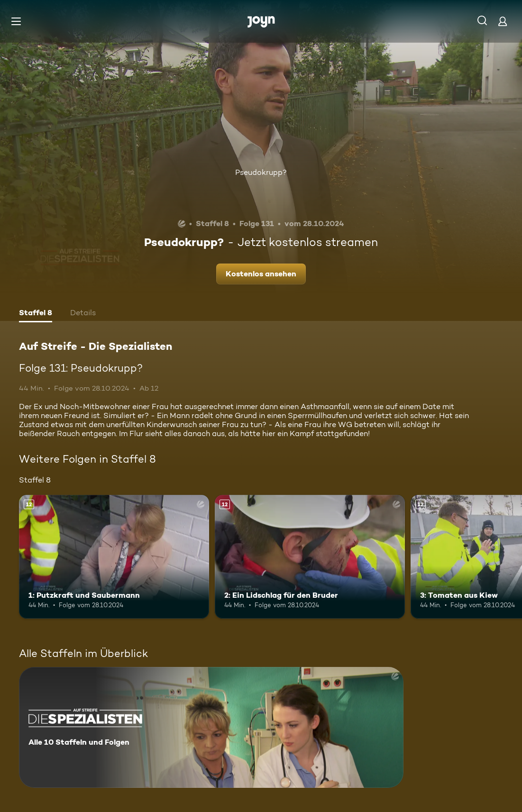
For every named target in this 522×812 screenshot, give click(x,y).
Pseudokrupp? (261, 172)
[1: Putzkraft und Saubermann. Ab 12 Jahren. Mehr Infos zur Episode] (114, 557)
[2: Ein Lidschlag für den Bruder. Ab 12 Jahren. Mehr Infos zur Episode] (310, 557)
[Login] (503, 21)
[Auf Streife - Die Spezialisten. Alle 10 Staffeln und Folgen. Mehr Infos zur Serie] (211, 727)
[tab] (36, 314)
